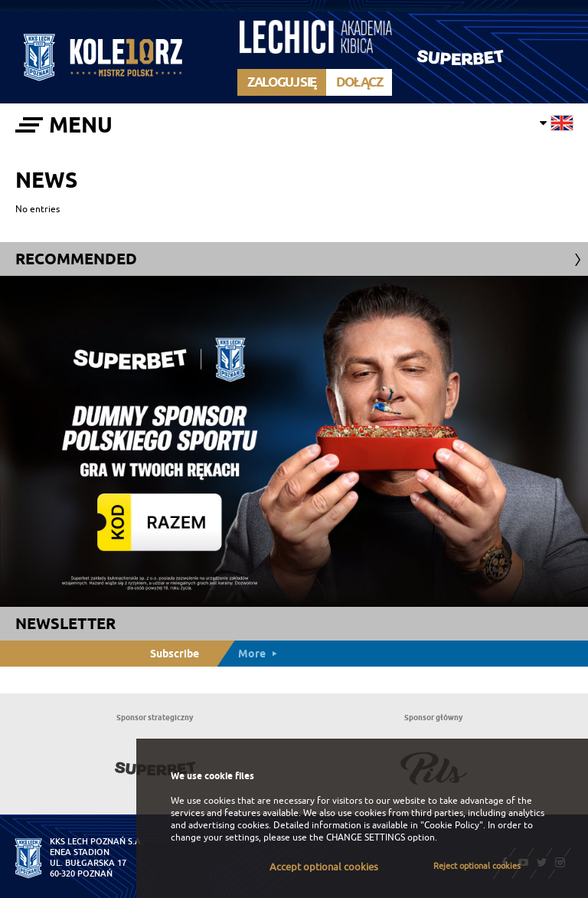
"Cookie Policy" (452, 825)
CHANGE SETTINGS (366, 837)
